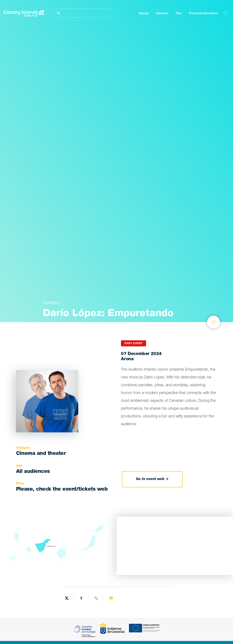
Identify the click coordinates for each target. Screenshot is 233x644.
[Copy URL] (96, 599)
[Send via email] (111, 599)
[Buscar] (83, 13)
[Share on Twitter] (67, 599)
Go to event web (152, 479)
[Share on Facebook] (81, 599)
